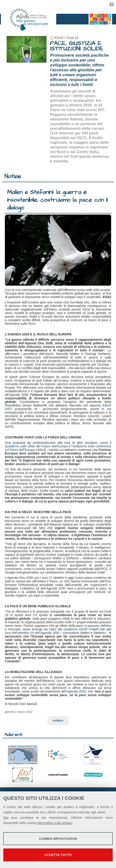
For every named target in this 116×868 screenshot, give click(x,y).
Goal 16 (72, 38)
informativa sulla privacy (55, 823)
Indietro (58, 721)
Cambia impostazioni (58, 839)
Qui (6, 817)
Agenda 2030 (76, 691)
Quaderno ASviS (58, 631)
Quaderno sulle (36, 446)
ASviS (59, 38)
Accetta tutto (58, 855)
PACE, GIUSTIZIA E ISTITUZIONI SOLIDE (77, 46)
